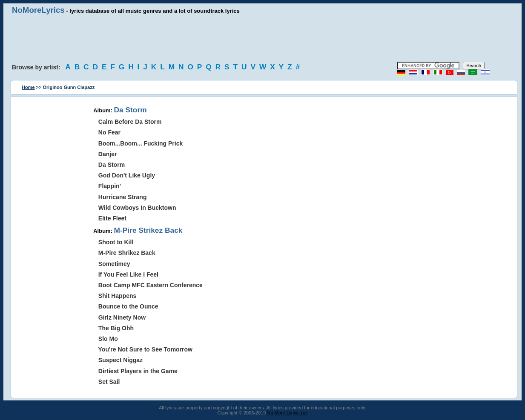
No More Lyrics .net (288, 413)
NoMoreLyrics (38, 10)
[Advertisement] (263, 38)
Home (28, 87)
